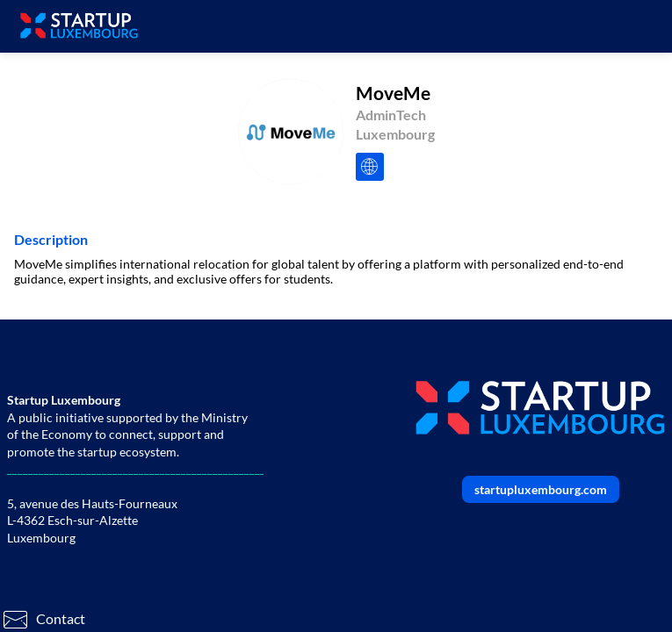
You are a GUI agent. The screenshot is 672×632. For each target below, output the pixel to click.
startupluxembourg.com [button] (541, 489)
